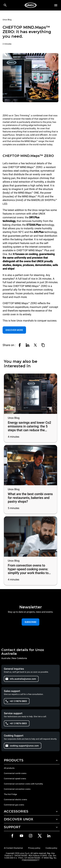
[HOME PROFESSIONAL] (31, 5)
